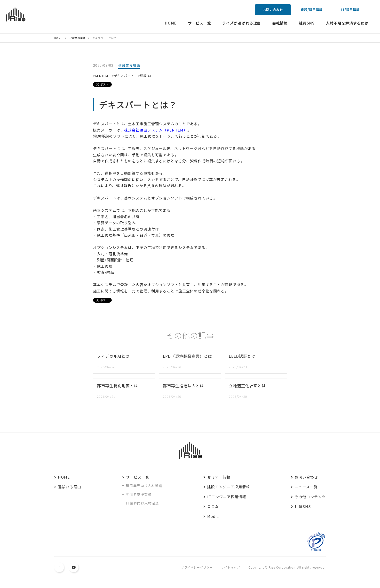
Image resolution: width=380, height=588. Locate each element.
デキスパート (124, 76)
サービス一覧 (199, 23)
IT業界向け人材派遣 (142, 503)
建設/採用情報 (312, 10)
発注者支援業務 (139, 494)
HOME (171, 23)
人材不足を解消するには (347, 23)
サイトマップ (230, 567)
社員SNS (307, 23)
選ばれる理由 (70, 487)
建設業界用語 (129, 65)
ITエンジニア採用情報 (227, 497)
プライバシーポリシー (197, 567)
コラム (213, 506)
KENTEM (102, 76)
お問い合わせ (273, 10)
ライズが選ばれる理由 (242, 23)
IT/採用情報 (350, 10)
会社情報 (280, 23)
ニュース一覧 (306, 487)
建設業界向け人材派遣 (144, 486)
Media (213, 516)
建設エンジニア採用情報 (229, 487)
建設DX (146, 76)
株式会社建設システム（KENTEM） (156, 130)
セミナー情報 (219, 477)
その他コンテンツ (310, 497)
